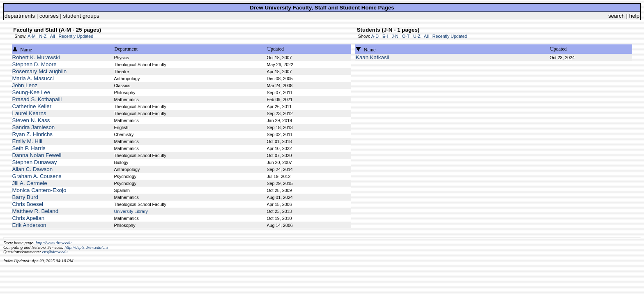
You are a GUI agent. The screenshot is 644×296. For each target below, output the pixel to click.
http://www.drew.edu (54, 243)
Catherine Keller (32, 106)
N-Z (43, 36)
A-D (375, 36)
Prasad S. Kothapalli (37, 99)
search (616, 16)
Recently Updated (76, 36)
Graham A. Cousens (37, 176)
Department (126, 49)
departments (20, 16)
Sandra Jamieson (34, 127)
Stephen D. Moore (34, 64)
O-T (406, 36)
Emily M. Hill (27, 141)
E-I (385, 36)
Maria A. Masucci (33, 78)
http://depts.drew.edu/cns (86, 247)
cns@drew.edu (55, 252)
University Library (131, 211)
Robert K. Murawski (36, 57)
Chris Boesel (28, 204)
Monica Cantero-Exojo (39, 190)
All (53, 36)
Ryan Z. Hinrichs (33, 134)
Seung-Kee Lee (31, 92)
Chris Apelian (29, 218)
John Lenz (25, 85)
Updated (275, 49)
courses (49, 16)
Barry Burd (25, 197)
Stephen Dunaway (35, 162)
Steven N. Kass (31, 120)
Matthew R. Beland (36, 211)
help (634, 16)
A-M (32, 36)
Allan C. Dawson (33, 169)
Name (26, 50)
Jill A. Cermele (30, 183)
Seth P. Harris (29, 148)
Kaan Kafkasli (373, 57)
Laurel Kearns (29, 113)
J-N (395, 36)
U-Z (417, 36)
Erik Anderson (29, 225)
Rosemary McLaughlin (40, 71)
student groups (81, 16)
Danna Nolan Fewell (37, 155)
